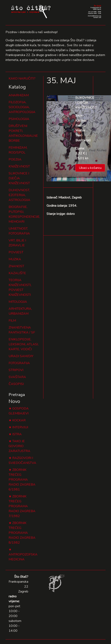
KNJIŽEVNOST (19, 166)
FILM (12, 321)
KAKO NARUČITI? (22, 79)
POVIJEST (16, 252)
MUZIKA (15, 259)
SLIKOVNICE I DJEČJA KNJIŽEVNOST (19, 178)
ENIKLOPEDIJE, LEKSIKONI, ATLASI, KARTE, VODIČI (24, 344)
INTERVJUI (20, 427)
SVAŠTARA (17, 377)
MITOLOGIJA (18, 302)
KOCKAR (19, 420)
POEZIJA (15, 159)
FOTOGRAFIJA (19, 363)
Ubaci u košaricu (90, 168)
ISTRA (17, 434)
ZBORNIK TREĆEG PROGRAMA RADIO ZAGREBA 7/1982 (22, 506)
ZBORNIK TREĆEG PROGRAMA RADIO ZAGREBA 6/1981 (22, 480)
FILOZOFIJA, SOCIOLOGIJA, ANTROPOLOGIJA (22, 107)
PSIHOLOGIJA (19, 119)
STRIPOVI (16, 370)
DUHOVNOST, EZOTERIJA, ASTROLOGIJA (19, 195)
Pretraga (17, 395)
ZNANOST (16, 266)
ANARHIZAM (19, 95)
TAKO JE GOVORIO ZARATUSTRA (19, 446)
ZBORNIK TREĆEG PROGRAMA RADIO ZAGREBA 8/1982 (22, 533)
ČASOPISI (16, 384)
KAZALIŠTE (17, 273)
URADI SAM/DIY (21, 356)
